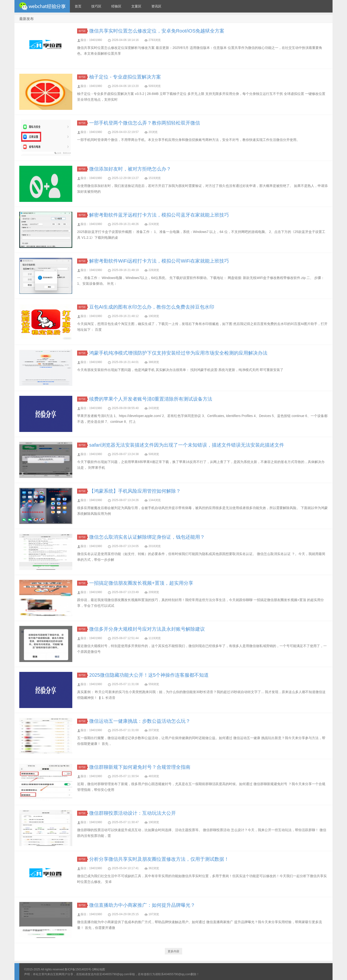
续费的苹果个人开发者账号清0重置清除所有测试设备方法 (151, 399)
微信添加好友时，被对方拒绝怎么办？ (130, 169)
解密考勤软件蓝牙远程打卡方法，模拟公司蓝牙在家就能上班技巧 (159, 215)
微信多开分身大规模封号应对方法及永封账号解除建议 (147, 629)
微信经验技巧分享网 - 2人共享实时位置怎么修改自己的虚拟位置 (42, 6)
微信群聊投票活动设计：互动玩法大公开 (133, 813)
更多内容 (173, 951)
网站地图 (99, 969)
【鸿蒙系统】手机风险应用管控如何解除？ (135, 491)
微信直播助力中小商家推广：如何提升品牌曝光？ (142, 905)
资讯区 (156, 6)
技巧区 (96, 6)
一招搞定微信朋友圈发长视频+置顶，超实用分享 (141, 583)
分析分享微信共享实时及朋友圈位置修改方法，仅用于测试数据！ (159, 859)
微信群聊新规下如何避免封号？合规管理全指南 (140, 767)
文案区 (136, 6)
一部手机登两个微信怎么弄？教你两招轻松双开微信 (145, 123)
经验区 (116, 6)
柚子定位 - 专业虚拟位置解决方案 (125, 77)
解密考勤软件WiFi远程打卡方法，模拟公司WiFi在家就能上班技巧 (159, 261)
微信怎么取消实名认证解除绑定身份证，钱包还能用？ (147, 537)
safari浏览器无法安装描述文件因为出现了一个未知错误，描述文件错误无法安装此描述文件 (187, 445)
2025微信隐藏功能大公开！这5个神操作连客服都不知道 (149, 675)
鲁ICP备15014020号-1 (79, 969)
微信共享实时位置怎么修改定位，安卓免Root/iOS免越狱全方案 (157, 31)
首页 (78, 6)
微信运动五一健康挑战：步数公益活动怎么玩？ (140, 721)
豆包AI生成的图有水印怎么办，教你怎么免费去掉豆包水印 (152, 307)
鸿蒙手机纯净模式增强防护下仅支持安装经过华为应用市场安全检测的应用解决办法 (178, 353)
